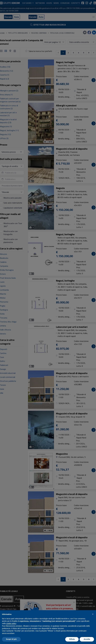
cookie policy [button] (11, 623)
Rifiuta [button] (72, 639)
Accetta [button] (87, 639)
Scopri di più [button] (11, 639)
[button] (93, 614)
